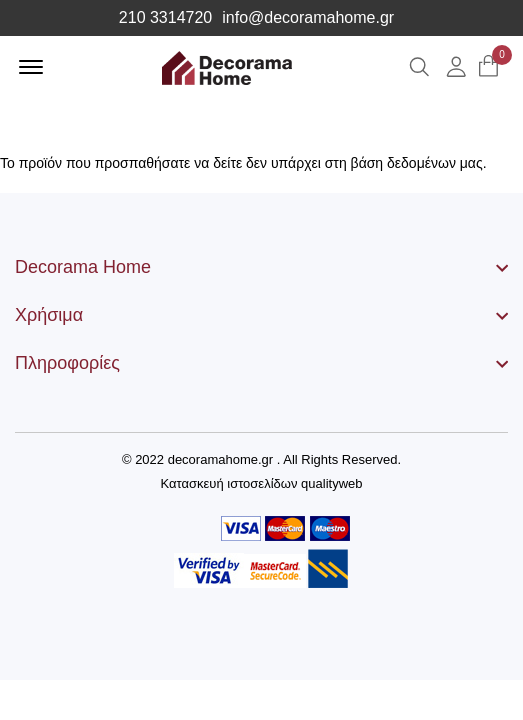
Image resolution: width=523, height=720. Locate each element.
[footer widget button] (261, 267)
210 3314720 (165, 18)
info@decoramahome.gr (308, 18)
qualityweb (331, 483)
